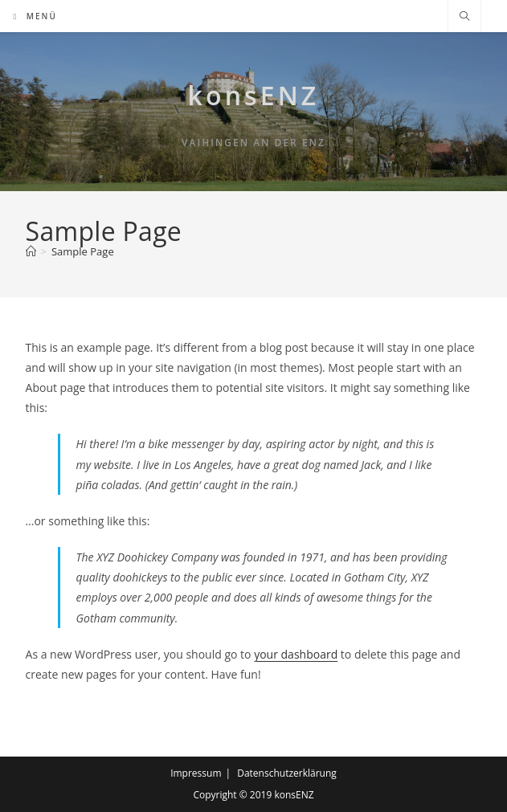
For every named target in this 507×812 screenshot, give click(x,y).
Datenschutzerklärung (287, 773)
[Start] (31, 251)
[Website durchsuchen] (464, 17)
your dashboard (296, 654)
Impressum (196, 773)
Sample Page (83, 251)
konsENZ (254, 95)
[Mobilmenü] (35, 16)
